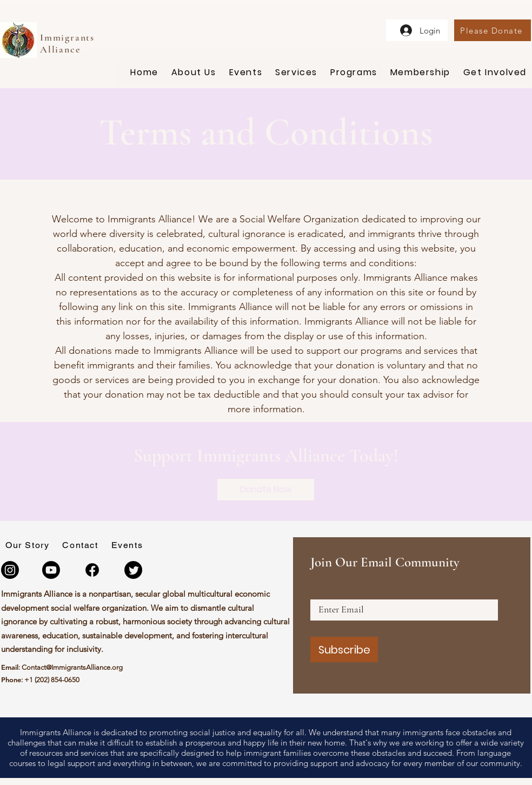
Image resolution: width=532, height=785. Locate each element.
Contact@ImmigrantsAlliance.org (72, 667)
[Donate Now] (266, 490)
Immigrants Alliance (67, 43)
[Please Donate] (493, 30)
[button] (194, 73)
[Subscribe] (344, 649)
